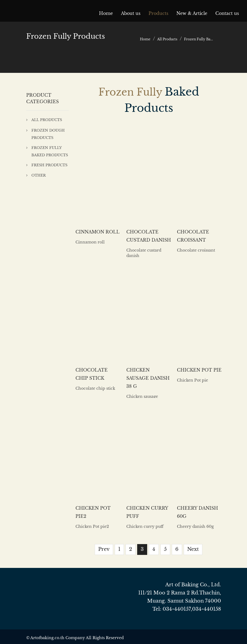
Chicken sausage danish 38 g (148, 378)
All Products (167, 39)
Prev (104, 549)
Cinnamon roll (98, 232)
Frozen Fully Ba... (198, 39)
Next (193, 549)
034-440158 (207, 609)
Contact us (227, 13)
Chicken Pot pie (199, 370)
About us (131, 13)
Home (106, 13)
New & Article (192, 13)
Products (158, 13)
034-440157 (177, 609)
